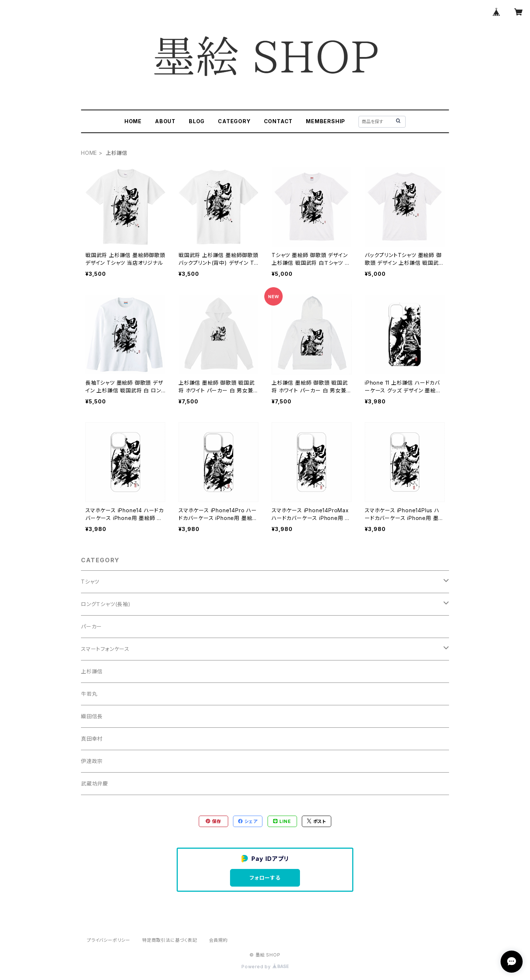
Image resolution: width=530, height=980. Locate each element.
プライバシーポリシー (109, 940)
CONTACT (278, 121)
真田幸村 (92, 739)
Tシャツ (90, 582)
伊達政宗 (92, 761)
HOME (133, 121)
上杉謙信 (92, 671)
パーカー (91, 626)
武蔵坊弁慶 (95, 783)
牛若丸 (89, 694)
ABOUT (165, 121)
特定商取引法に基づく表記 (170, 940)
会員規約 (218, 940)
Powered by (265, 967)
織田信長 (92, 716)
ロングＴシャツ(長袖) (106, 604)
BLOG (197, 121)
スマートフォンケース (105, 649)
